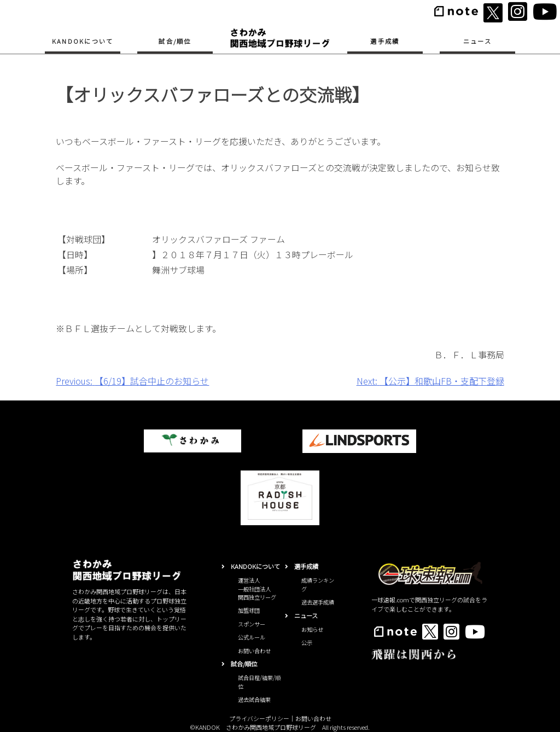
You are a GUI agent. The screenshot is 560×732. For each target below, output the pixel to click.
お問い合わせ (254, 651)
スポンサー (252, 624)
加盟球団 (249, 610)
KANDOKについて (83, 41)
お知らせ (312, 629)
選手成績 (385, 41)
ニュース (477, 41)
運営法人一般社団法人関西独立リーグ (257, 589)
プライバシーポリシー (259, 718)
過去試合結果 (254, 699)
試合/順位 (175, 41)
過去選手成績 (318, 602)
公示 (307, 643)
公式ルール (252, 637)
